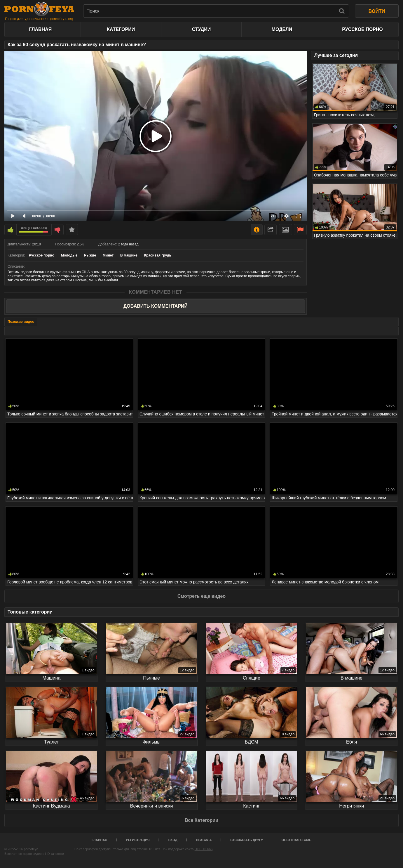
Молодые (69, 255)
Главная (41, 29)
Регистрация (138, 840)
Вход (173, 840)
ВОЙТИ (377, 11)
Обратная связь (296, 840)
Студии (201, 29)
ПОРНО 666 (204, 849)
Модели (282, 29)
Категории (121, 29)
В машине (129, 255)
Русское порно (362, 29)
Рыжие (90, 255)
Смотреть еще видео (201, 596)
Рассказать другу (247, 840)
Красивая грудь (158, 255)
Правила (204, 840)
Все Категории (201, 820)
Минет (108, 255)
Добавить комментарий (156, 306)
